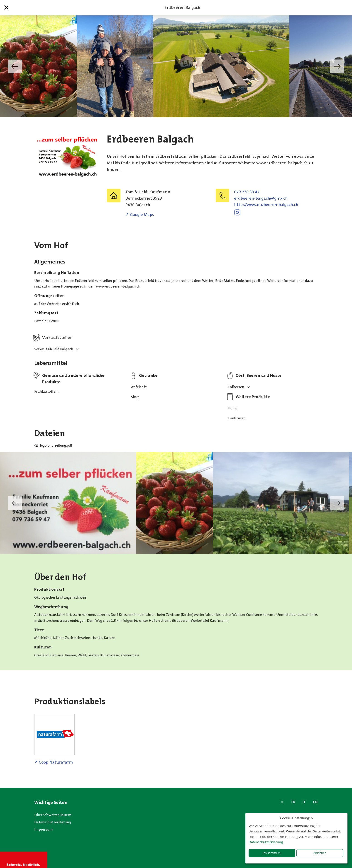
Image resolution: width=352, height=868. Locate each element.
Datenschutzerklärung (53, 822)
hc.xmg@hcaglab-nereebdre (261, 198)
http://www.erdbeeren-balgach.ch (266, 205)
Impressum (44, 829)
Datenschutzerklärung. (266, 842)
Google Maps (142, 215)
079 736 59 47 (247, 192)
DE (282, 802)
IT (304, 802)
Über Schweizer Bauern (53, 815)
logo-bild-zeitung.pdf (56, 445)
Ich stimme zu (272, 853)
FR (293, 802)
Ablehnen (320, 853)
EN (315, 802)
